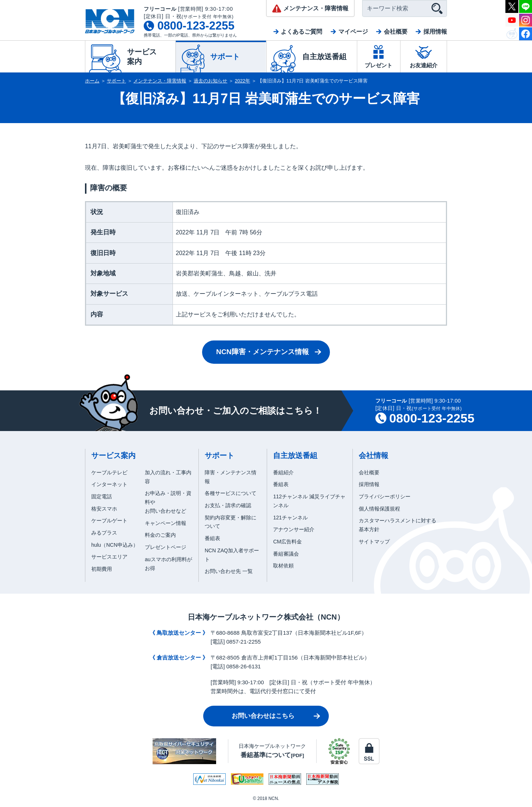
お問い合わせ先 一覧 (229, 571)
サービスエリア (109, 557)
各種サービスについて (231, 493)
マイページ (353, 32)
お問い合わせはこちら (263, 716)
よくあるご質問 (301, 32)
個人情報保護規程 (379, 509)
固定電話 (102, 496)
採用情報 (435, 32)
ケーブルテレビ (109, 472)
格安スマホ (104, 509)
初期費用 (102, 569)
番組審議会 (286, 554)
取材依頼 (283, 566)
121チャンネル (290, 518)
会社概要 (396, 32)
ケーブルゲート (109, 521)
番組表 (212, 538)
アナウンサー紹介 (294, 529)
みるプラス (104, 533)
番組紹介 (283, 472)
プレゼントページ (166, 547)
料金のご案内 (160, 535)
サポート (116, 81)
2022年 (243, 81)
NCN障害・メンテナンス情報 (262, 352)
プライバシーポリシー (385, 496)
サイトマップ (374, 542)
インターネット (109, 484)
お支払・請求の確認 (228, 505)
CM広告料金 (287, 542)
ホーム (92, 81)
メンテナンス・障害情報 (160, 81)
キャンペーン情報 (166, 523)
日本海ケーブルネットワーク (272, 751)
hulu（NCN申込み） (115, 545)
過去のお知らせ (210, 81)
